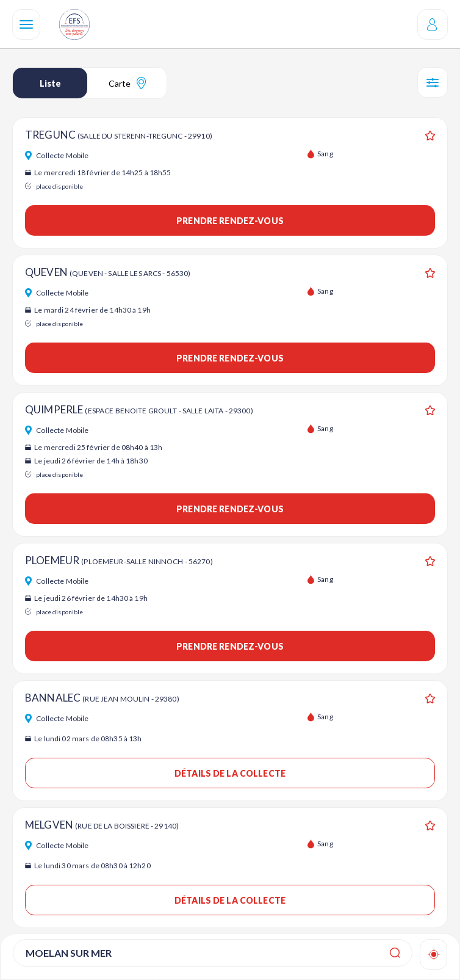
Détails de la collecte (230, 773)
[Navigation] (26, 24)
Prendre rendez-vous (230, 221)
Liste (50, 83)
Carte (127, 83)
